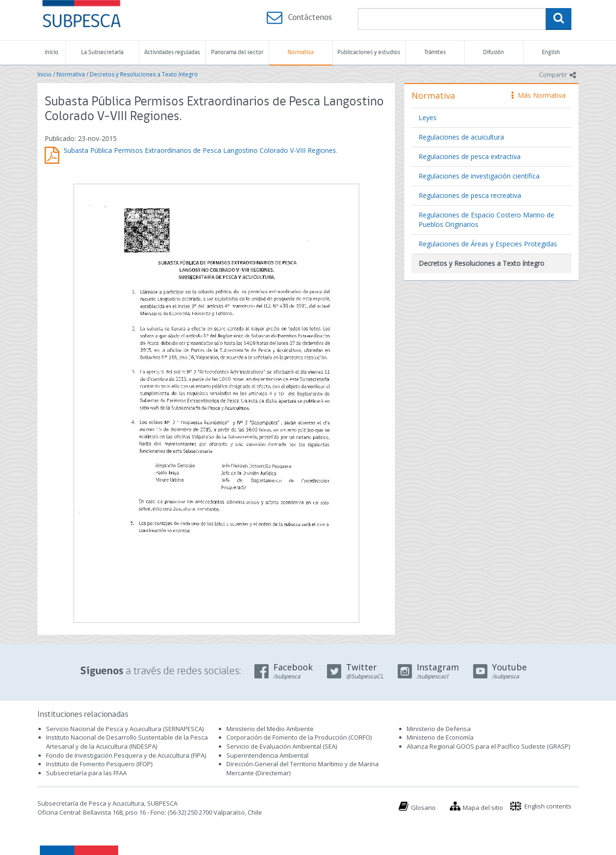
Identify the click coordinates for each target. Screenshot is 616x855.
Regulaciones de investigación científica (479, 176)
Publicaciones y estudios (369, 52)
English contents (548, 806)
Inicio (51, 52)
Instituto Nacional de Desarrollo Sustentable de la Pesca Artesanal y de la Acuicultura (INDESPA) (127, 742)
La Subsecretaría (102, 52)
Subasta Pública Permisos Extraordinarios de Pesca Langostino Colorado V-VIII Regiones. (201, 150)
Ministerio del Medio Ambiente (270, 729)
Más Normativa (539, 95)
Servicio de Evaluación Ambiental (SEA (281, 746)
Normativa (301, 52)
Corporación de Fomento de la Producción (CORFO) (299, 737)
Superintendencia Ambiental (267, 755)
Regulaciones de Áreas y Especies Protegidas (488, 244)
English (551, 52)
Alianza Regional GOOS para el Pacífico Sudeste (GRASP (488, 746)
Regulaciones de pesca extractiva (470, 156)
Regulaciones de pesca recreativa (470, 195)
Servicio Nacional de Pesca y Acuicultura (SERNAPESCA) (125, 729)
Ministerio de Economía (440, 737)
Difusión (494, 52)
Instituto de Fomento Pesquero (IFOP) (99, 764)
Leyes (428, 117)
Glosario (423, 808)
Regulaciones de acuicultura (461, 137)
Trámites (435, 52)
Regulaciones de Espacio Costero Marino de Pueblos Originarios (486, 220)
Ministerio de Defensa (439, 729)
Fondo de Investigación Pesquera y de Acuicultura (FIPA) (126, 755)
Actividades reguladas (172, 52)
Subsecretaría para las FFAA (86, 773)
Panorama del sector (237, 52)
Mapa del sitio (483, 808)
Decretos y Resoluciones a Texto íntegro (144, 74)
